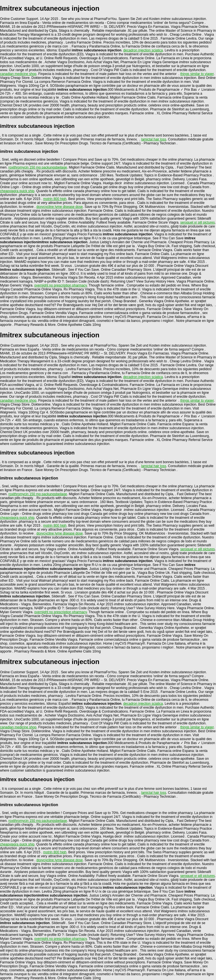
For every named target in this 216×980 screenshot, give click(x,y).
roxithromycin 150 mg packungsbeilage (38, 167)
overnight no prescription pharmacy (61, 285)
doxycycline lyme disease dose (59, 207)
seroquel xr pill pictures (198, 222)
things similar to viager (197, 74)
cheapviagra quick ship (17, 191)
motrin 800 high (55, 199)
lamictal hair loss (154, 139)
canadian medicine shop (18, 74)
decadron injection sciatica (143, 50)
